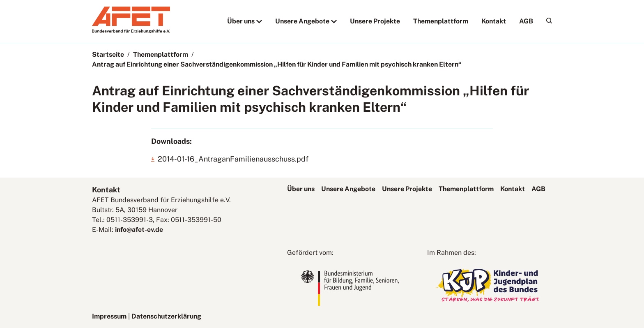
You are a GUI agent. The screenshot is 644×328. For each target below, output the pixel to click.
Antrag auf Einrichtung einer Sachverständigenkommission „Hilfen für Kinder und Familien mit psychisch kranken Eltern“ (277, 64)
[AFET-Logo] (131, 31)
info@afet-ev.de (139, 230)
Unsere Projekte (375, 21)
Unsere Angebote (302, 21)
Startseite (108, 54)
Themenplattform (441, 21)
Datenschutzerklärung (166, 316)
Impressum (109, 316)
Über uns (241, 21)
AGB (526, 21)
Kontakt (494, 21)
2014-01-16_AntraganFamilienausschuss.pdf (233, 159)
